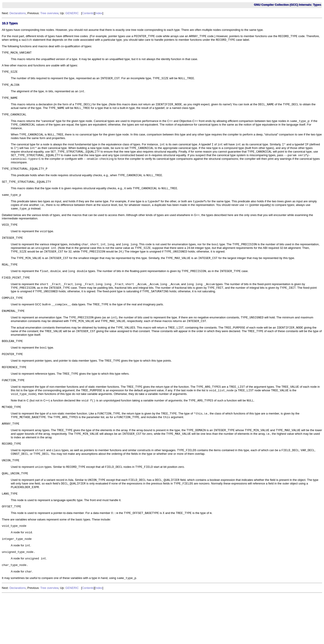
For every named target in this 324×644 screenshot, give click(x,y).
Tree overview (49, 13)
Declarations (18, 13)
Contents (88, 13)
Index (99, 13)
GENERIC (72, 13)
